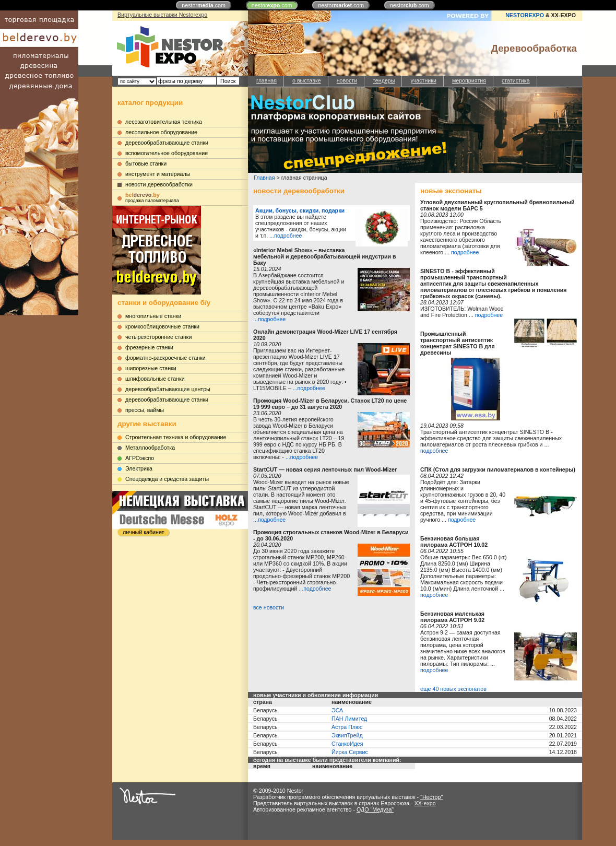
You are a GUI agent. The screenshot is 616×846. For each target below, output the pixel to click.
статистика (516, 80)
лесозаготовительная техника (164, 122)
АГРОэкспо (140, 458)
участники (423, 80)
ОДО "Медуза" (375, 809)
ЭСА (337, 710)
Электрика (139, 468)
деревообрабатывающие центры (168, 389)
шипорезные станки (151, 368)
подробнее (465, 252)
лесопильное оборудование (161, 132)
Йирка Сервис (350, 752)
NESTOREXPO (525, 15)
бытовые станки (146, 163)
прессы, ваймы (145, 410)
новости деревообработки (159, 184)
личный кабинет (143, 532)
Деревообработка (534, 48)
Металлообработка (150, 448)
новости (347, 80)
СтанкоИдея (347, 744)
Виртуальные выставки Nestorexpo (162, 15)
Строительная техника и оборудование (176, 437)
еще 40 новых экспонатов (453, 689)
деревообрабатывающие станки (167, 143)
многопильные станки (153, 316)
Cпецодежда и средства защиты (167, 479)
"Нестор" (431, 797)
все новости (269, 607)
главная (266, 80)
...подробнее (286, 236)
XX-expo (425, 803)
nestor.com (204, 5)
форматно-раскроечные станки (165, 358)
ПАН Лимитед (349, 719)
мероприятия (469, 80)
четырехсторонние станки (159, 337)
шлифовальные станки (155, 379)
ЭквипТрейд (347, 735)
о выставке (307, 80)
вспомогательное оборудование (167, 153)
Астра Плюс (347, 727)
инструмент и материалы (158, 174)
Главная (264, 178)
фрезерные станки (149, 347)
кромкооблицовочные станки (162, 326)
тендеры (384, 80)
